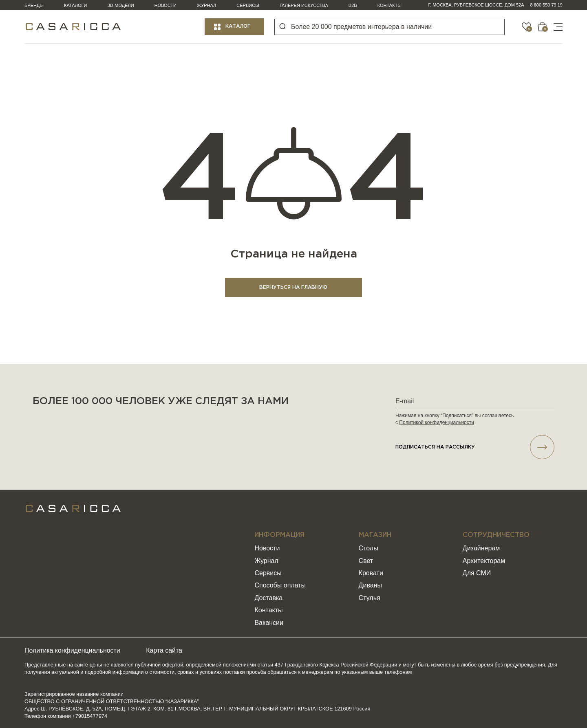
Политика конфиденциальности (73, 651)
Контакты (389, 5)
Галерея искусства (304, 5)
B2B (353, 5)
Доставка (268, 598)
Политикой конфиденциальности (437, 422)
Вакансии (269, 623)
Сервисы (248, 5)
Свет (366, 561)
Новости (166, 5)
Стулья (370, 598)
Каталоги (75, 5)
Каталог (238, 26)
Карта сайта (165, 651)
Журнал (206, 5)
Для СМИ (477, 573)
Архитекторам (484, 561)
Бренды (34, 5)
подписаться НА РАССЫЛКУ (475, 447)
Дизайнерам (481, 549)
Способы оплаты (280, 586)
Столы (369, 549)
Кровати (371, 573)
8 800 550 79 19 (546, 5)
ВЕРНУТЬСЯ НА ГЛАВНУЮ (294, 287)
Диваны (370, 586)
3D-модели (121, 5)
